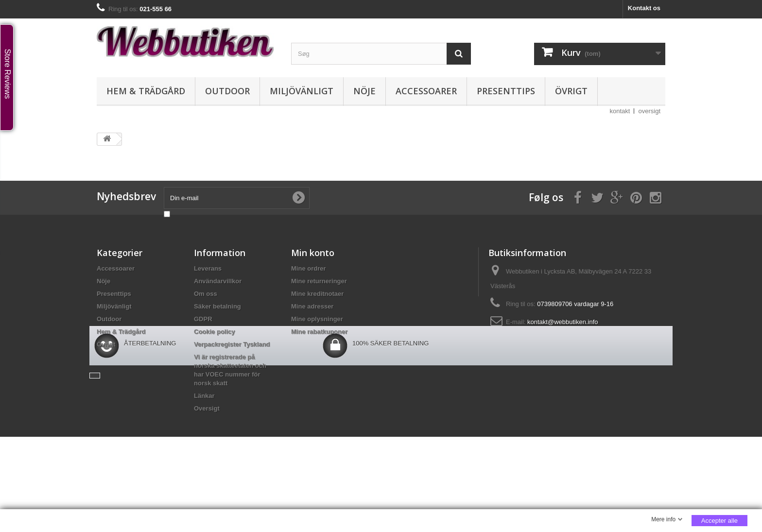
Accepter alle (719, 521)
